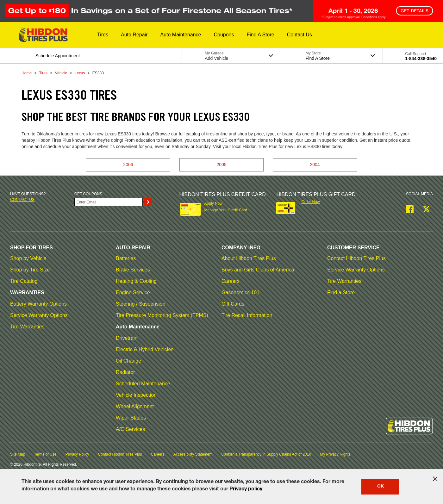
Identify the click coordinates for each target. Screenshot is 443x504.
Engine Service (133, 292)
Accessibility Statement (193, 454)
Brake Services (133, 270)
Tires (43, 73)
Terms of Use (45, 454)
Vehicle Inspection (136, 395)
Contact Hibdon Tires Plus (356, 258)
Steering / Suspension (141, 304)
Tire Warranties (27, 327)
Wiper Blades (131, 418)
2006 (128, 165)
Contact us (22, 200)
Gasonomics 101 (240, 292)
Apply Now (213, 203)
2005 (221, 165)
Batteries (126, 258)
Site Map (18, 454)
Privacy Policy (77, 454)
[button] (103, 35)
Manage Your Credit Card (226, 210)
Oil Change (128, 361)
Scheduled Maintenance (143, 384)
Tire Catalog (24, 281)
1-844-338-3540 (421, 59)
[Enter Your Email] (109, 202)
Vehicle (61, 73)
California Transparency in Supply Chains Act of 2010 (266, 454)
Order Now (310, 202)
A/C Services (130, 429)
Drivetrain (127, 338)
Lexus (80, 73)
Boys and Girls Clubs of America (258, 270)
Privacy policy (246, 489)
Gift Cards (233, 304)
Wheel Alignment (135, 406)
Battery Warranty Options (38, 304)
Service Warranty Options (39, 315)
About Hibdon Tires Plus (249, 258)
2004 (315, 165)
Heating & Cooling (136, 281)
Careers (231, 281)
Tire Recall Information (247, 315)
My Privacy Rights (335, 454)
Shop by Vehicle (28, 258)
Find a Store (341, 292)
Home (27, 73)
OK (381, 487)
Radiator (125, 372)
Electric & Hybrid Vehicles (145, 349)
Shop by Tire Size (30, 270)
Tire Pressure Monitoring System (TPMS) (162, 315)
